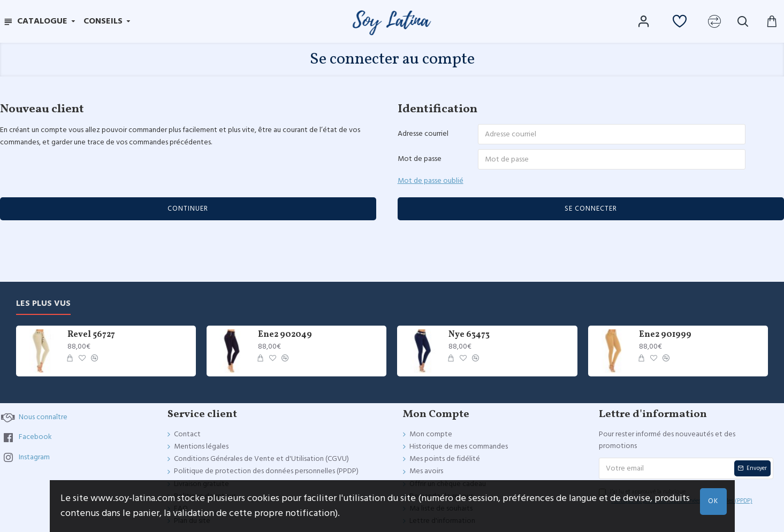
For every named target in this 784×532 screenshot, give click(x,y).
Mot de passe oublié (431, 181)
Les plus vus (43, 307)
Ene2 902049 (285, 338)
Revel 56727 (91, 338)
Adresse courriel (423, 134)
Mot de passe (420, 159)
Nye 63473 (469, 338)
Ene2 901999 (665, 338)
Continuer (188, 210)
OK (713, 501)
